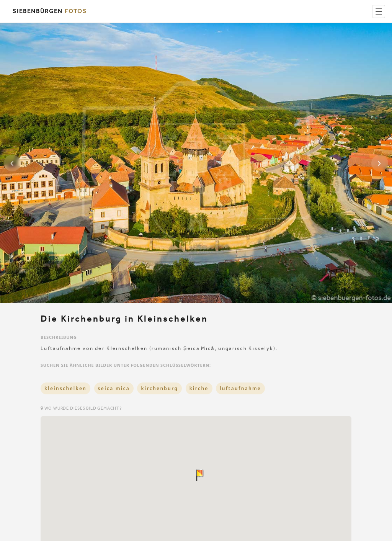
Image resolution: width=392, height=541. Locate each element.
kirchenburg (159, 388)
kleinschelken (65, 388)
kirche (199, 388)
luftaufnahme (240, 388)
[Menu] (379, 11)
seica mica (114, 388)
